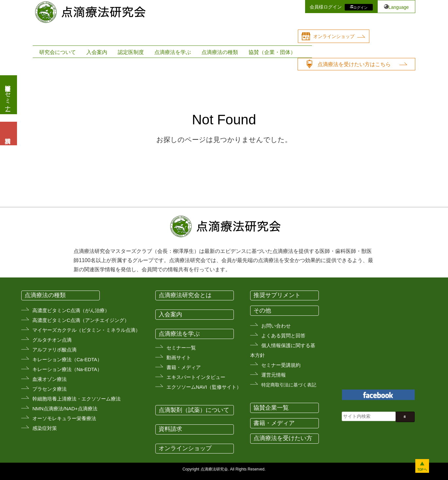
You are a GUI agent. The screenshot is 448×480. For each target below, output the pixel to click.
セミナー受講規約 (281, 365)
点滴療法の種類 (220, 52)
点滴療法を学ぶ (173, 52)
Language (399, 7)
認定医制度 (131, 52)
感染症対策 (45, 428)
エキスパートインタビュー (196, 377)
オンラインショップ (334, 36)
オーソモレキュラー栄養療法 (64, 418)
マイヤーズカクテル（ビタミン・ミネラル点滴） (86, 330)
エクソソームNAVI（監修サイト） (204, 387)
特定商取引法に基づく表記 (289, 385)
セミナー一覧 (181, 348)
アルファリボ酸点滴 (54, 350)
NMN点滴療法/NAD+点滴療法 (65, 409)
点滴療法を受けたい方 (283, 438)
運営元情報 (274, 375)
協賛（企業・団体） (272, 52)
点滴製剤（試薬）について (194, 410)
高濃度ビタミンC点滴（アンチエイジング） (81, 320)
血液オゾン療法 (50, 379)
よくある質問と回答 (283, 336)
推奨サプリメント (277, 295)
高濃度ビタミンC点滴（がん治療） (71, 310)
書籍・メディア (184, 367)
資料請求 (170, 429)
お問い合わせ (276, 326)
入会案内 (97, 52)
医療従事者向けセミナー (8, 95)
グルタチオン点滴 (52, 340)
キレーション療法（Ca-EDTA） (67, 359)
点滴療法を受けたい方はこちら (354, 64)
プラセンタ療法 (50, 389)
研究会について (58, 52)
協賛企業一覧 (271, 408)
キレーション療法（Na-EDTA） (67, 369)
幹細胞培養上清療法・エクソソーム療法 (77, 399)
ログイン (360, 7)
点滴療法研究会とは (185, 295)
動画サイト (179, 357)
